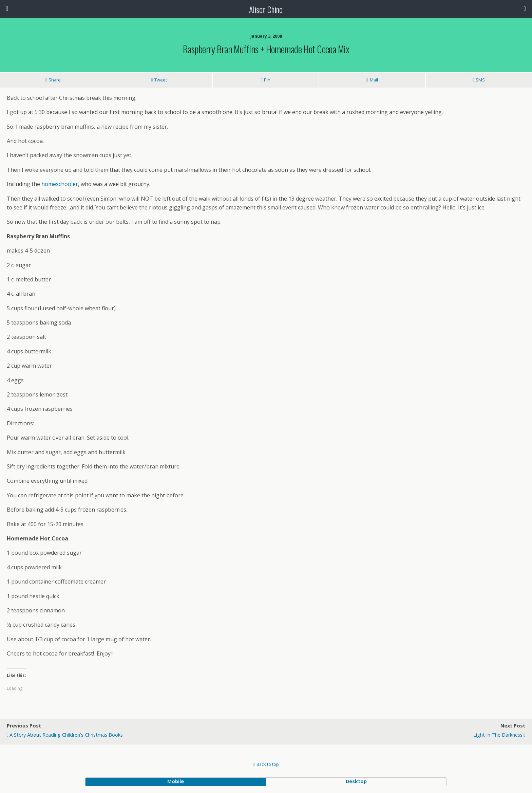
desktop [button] (356, 781)
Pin (267, 80)
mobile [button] (176, 781)
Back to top (268, 764)
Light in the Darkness (498, 735)
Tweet (161, 80)
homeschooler (60, 184)
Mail (374, 80)
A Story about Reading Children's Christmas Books (66, 735)
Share (55, 80)
